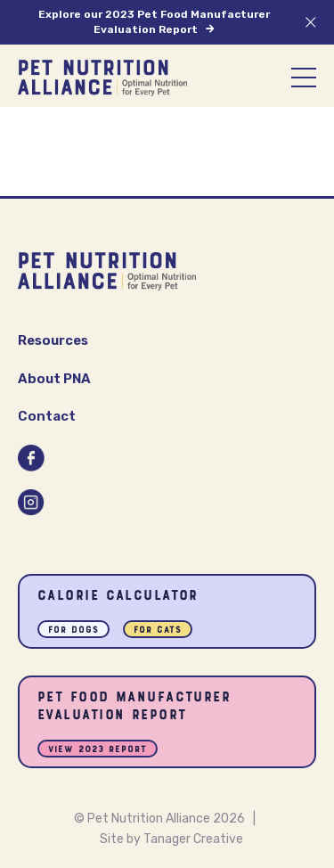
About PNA (54, 379)
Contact (47, 416)
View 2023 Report (98, 750)
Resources (53, 340)
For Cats (158, 631)
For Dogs (73, 631)
